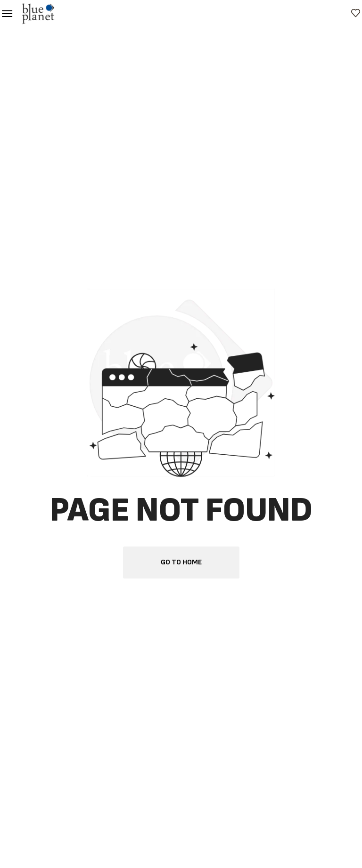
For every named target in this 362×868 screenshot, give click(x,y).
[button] (7, 14)
